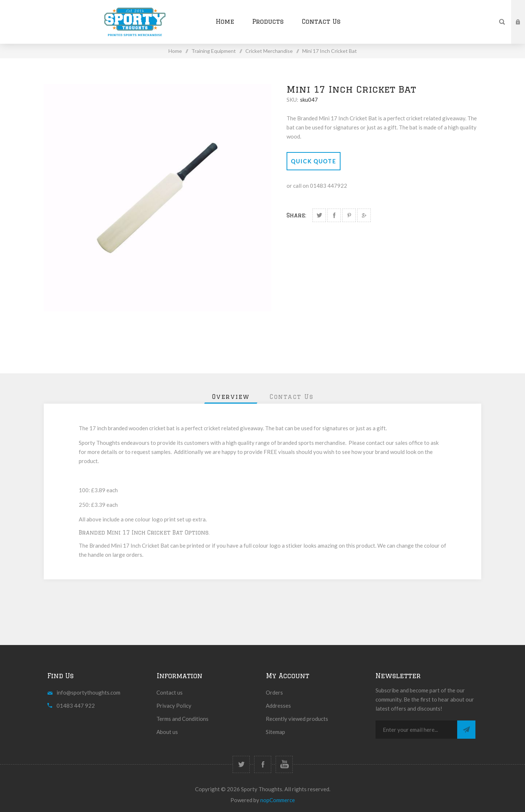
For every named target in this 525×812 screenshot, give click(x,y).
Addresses (278, 706)
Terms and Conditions (182, 719)
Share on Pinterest (349, 215)
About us (167, 732)
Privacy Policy (174, 706)
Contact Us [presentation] (291, 397)
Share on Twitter (319, 215)
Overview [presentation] (231, 397)
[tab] (231, 397)
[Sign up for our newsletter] (416, 730)
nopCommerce (278, 800)
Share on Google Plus (364, 215)
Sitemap (275, 732)
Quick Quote (314, 161)
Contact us (170, 692)
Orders (274, 692)
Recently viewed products (297, 719)
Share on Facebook (334, 215)
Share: (296, 215)
